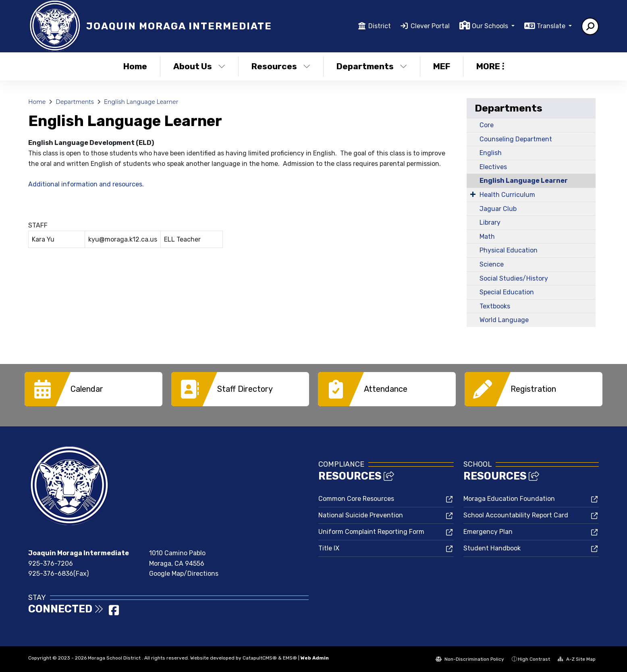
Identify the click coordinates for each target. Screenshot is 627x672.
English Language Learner (141, 102)
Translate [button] (552, 26)
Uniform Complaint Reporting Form (371, 532)
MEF (442, 66)
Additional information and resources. (86, 184)
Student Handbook (492, 548)
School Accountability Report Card (516, 515)
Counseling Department (516, 139)
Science (492, 264)
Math (487, 237)
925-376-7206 (51, 563)
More (490, 66)
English (491, 153)
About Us (199, 66)
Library (490, 222)
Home (135, 66)
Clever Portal (430, 26)
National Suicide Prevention (361, 515)
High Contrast (534, 659)
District (380, 26)
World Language (504, 320)
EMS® (290, 658)
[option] (93, 389)
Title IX (329, 548)
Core (487, 125)
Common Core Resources (356, 499)
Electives (493, 167)
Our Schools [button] (491, 26)
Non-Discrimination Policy (470, 659)
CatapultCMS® (260, 658)
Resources (281, 66)
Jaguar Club (498, 209)
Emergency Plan (488, 532)
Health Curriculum (507, 195)
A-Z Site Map (577, 659)
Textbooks (495, 306)
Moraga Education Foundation (509, 499)
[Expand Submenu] (473, 194)
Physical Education (509, 250)
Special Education (507, 292)
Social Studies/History (514, 278)
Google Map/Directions (184, 574)
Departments (372, 66)
